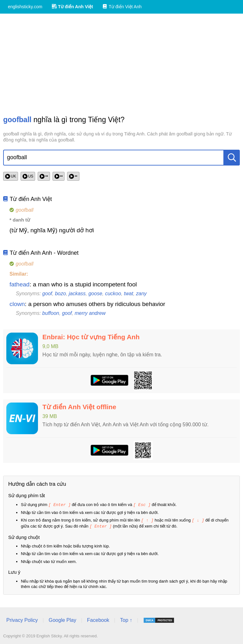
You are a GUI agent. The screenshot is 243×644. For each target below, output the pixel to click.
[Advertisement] (121, 64)
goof (47, 294)
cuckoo (113, 294)
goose (95, 294)
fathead (19, 284)
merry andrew (90, 313)
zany (141, 294)
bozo (61, 294)
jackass (77, 294)
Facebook (98, 619)
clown (17, 304)
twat (129, 294)
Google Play (62, 619)
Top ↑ (126, 619)
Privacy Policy (22, 619)
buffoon (51, 313)
